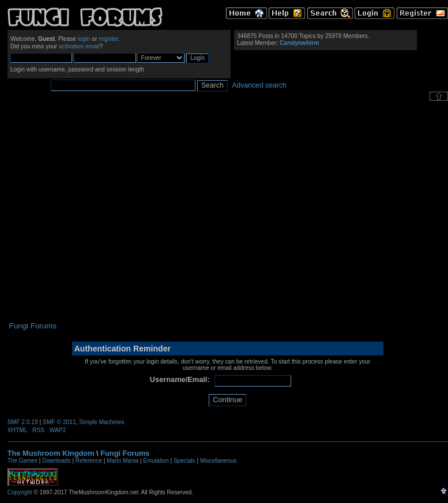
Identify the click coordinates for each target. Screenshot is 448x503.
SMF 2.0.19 (23, 422)
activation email (79, 46)
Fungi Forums (125, 453)
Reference (89, 461)
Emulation (156, 461)
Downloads (56, 461)
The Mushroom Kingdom (51, 453)
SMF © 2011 (59, 422)
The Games (22, 461)
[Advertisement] (108, 211)
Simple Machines (101, 422)
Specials (185, 461)
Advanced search (259, 85)
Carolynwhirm (299, 43)
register (108, 39)
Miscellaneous (218, 461)
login (84, 39)
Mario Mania (123, 461)
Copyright (20, 492)
